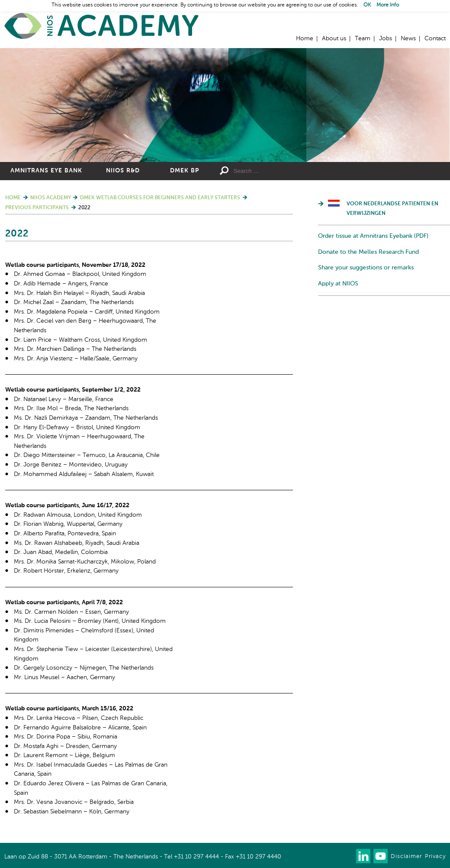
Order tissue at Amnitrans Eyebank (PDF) (373, 236)
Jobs (386, 39)
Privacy (435, 857)
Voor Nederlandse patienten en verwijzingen (392, 209)
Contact (435, 39)
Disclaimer (406, 857)
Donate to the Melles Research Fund (368, 252)
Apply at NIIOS (338, 284)
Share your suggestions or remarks (366, 268)
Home (102, 26)
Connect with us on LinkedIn (363, 856)
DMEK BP (185, 171)
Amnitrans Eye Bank (46, 171)
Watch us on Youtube (381, 856)
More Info (388, 5)
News (408, 39)
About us (334, 39)
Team (363, 39)
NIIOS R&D (123, 171)
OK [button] (367, 5)
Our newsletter (346, 856)
